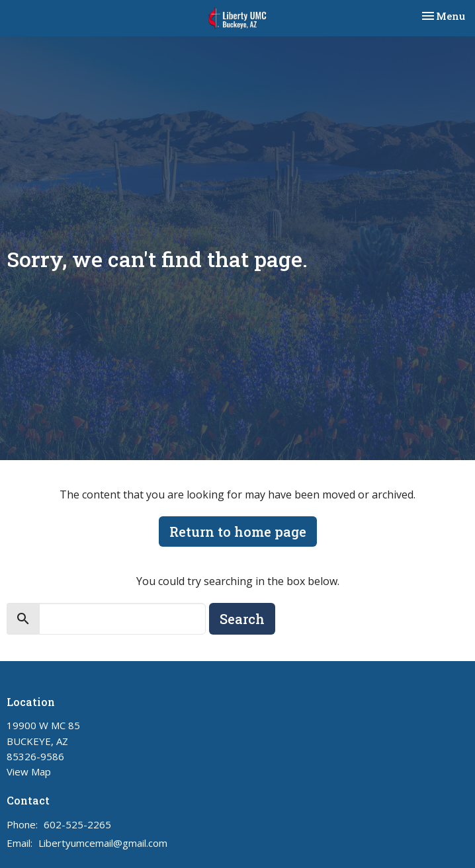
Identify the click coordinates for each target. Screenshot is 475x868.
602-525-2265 (77, 824)
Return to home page (238, 532)
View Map (29, 771)
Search (242, 619)
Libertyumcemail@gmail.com (103, 843)
